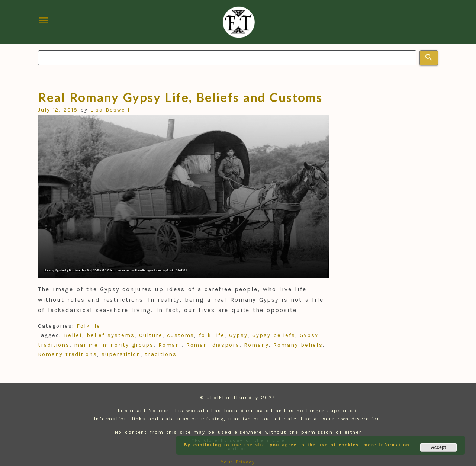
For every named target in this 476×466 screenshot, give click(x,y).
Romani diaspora (213, 345)
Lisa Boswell (110, 110)
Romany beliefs (298, 345)
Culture (151, 335)
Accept (438, 447)
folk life (212, 335)
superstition (121, 354)
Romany (256, 345)
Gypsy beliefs (274, 335)
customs (181, 335)
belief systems (110, 335)
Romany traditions (67, 354)
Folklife (89, 326)
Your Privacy (238, 462)
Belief (73, 335)
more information (387, 445)
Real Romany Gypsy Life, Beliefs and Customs (180, 97)
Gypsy (238, 335)
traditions (161, 354)
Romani (170, 345)
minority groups (128, 345)
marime (86, 345)
